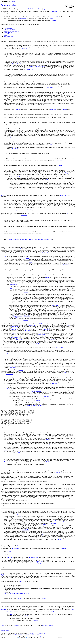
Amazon (21, 370)
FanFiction (62, 526)
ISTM (5, 257)
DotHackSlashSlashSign (9, 30)
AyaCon (68, 325)
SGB (73, 613)
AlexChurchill (24, 48)
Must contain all (31, 641)
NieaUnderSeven (8, 32)
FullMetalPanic (32, 325)
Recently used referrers (28, 639)
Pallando (3, 629)
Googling (21, 585)
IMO (11, 288)
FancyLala (6, 38)
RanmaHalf (6, 34)
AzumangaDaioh (8, 28)
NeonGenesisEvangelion (9, 36)
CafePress (41, 324)
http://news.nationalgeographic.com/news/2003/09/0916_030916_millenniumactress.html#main (29, 239)
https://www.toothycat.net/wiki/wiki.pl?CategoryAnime (17, 597)
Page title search (40, 641)
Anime (13, 1)
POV (30, 262)
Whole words (22, 641)
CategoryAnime (9, 5)
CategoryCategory (5, 634)
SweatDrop (3, 613)
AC (65, 275)
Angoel (51, 18)
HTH (45, 87)
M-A (52, 154)
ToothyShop (27, 331)
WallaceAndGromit (16, 64)
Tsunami (60, 165)
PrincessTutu (27, 316)
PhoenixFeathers (55, 305)
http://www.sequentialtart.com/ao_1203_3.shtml (21, 210)
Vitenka (54, 21)
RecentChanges (39, 9)
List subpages (38, 639)
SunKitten (26, 292)
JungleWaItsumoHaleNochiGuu (11, 31)
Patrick (51, 145)
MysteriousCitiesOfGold (17, 177)
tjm (47, 179)
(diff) (42, 640)
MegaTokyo (3, 579)
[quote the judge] (31, 405)
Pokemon (30, 68)
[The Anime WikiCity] (48, 629)
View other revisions (17, 639)
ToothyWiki (31, 9)
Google (68, 214)
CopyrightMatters (15, 327)
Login (44, 9)
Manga (67, 173)
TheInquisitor (15, 149)
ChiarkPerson (4, 195)
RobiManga (20, 602)
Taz (68, 189)
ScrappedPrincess (18, 316)
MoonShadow (50, 87)
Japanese (64, 110)
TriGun (5, 35)
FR (41, 581)
